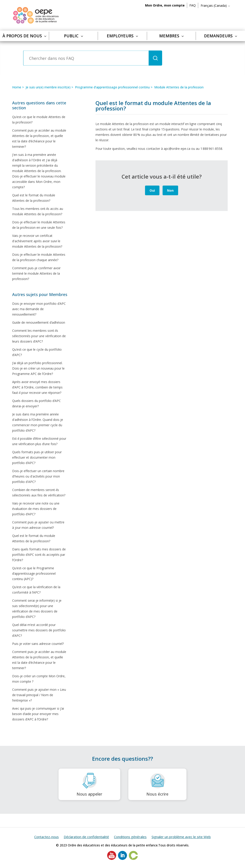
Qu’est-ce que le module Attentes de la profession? (39, 120)
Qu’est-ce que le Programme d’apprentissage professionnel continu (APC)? (34, 573)
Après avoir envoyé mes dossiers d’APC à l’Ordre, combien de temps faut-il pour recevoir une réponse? (37, 387)
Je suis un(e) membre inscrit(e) (48, 87)
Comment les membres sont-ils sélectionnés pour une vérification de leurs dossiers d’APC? (39, 336)
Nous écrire (157, 784)
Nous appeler (89, 784)
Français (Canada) (216, 6)
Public (74, 36)
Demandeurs (221, 36)
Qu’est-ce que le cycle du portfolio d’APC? (37, 352)
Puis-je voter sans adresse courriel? (38, 644)
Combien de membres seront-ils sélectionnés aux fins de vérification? (39, 492)
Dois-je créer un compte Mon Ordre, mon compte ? (39, 679)
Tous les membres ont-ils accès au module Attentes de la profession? (38, 211)
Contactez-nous (47, 837)
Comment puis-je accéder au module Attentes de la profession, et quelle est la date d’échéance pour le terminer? (39, 138)
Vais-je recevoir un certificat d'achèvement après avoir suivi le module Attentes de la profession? (37, 241)
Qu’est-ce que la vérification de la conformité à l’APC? (36, 590)
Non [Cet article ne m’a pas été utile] (170, 190)
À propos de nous (24, 36)
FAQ (193, 5)
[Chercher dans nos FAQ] (86, 58)
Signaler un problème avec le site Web (181, 837)
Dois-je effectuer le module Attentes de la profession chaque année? (39, 257)
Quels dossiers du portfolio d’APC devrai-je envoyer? (36, 403)
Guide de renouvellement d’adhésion (39, 322)
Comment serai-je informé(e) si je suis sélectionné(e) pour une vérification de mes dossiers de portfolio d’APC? (37, 609)
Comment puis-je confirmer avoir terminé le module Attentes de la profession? (36, 273)
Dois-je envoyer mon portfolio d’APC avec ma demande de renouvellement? (39, 309)
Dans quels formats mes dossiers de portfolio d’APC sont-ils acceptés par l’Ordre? (39, 555)
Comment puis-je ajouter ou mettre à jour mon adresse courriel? (38, 525)
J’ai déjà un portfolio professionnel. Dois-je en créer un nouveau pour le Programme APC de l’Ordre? (38, 368)
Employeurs (122, 36)
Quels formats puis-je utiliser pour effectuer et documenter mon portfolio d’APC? (37, 457)
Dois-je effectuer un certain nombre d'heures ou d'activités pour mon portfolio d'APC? (38, 476)
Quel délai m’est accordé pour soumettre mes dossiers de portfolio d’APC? (39, 630)
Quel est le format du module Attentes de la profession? (34, 198)
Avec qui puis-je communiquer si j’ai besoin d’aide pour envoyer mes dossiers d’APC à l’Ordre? (38, 714)
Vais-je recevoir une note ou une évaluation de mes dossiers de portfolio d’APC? (36, 509)
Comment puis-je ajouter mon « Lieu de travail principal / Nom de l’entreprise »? (39, 695)
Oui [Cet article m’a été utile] (152, 190)
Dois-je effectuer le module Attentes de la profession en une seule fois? (39, 225)
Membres (171, 36)
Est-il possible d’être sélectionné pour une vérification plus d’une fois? (39, 441)
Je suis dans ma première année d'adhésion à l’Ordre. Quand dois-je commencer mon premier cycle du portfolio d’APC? (38, 422)
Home (17, 87)
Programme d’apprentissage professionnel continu (112, 87)
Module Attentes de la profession (179, 87)
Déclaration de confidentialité (86, 837)
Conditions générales (130, 837)
